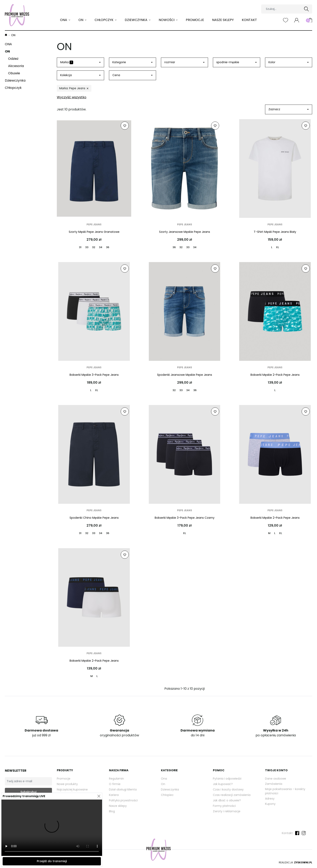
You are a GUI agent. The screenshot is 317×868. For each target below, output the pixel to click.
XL (277, 247)
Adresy (270, 799)
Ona (164, 779)
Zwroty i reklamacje (227, 811)
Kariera (114, 795)
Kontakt (249, 20)
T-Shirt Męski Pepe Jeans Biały (275, 232)
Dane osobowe (276, 779)
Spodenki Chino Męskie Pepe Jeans (94, 518)
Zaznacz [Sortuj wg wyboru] (274, 109)
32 (94, 247)
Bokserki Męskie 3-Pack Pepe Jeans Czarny (185, 518)
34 (101, 247)
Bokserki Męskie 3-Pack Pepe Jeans (94, 375)
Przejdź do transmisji (52, 861)
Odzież (13, 59)
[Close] (99, 796)
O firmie (115, 784)
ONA (64, 20)
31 (80, 247)
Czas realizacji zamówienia (232, 795)
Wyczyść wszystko (72, 97)
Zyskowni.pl (303, 862)
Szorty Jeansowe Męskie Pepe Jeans (185, 232)
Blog (112, 811)
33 (87, 247)
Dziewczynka (136, 20)
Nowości (167, 20)
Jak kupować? (223, 784)
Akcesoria (16, 66)
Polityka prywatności (123, 800)
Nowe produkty (67, 784)
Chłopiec (167, 795)
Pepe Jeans (94, 224)
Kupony (270, 804)
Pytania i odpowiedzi (227, 779)
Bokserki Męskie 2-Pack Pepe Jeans (275, 375)
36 (108, 247)
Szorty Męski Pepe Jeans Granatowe (94, 232)
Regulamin (116, 779)
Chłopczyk (104, 20)
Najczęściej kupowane (72, 789)
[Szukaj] (287, 9)
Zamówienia (274, 784)
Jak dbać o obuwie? (227, 800)
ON (81, 20)
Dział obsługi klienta (123, 789)
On (163, 784)
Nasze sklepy (223, 20)
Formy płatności (224, 806)
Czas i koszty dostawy (228, 789)
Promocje (195, 20)
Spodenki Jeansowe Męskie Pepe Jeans (185, 375)
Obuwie (14, 73)
